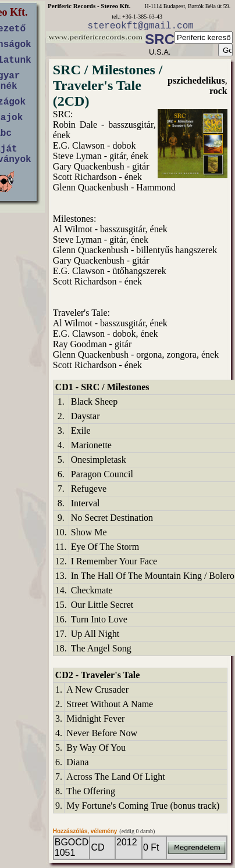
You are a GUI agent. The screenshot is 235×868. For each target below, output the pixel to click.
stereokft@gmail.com (140, 26)
